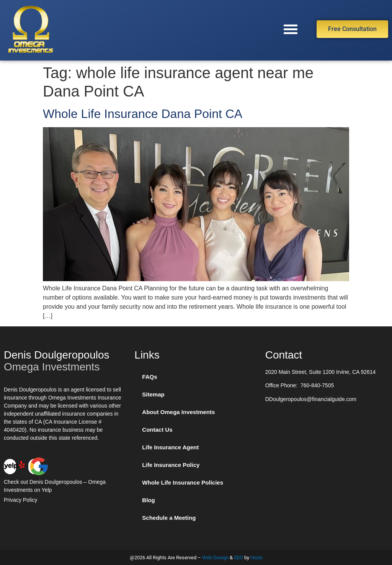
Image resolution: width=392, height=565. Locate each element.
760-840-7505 (317, 385)
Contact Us (157, 430)
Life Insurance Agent (170, 447)
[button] (291, 29)
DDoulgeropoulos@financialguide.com (311, 399)
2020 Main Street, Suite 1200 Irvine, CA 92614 (321, 372)
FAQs (149, 377)
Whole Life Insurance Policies (183, 482)
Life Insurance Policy (171, 465)
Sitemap (153, 394)
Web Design (215, 558)
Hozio (256, 558)
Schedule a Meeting (169, 518)
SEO (238, 558)
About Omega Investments (178, 412)
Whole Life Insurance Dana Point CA (143, 114)
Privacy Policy (20, 500)
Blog (148, 500)
